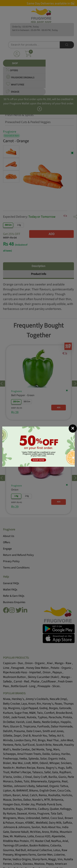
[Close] (73, 286)
